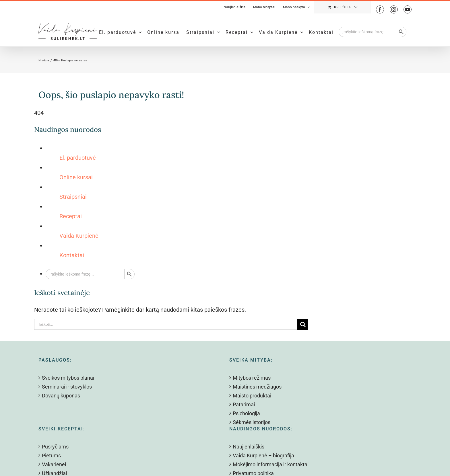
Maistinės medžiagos (257, 387)
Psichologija (246, 413)
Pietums (51, 455)
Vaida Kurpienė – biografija (263, 455)
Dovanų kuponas (61, 396)
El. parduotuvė (78, 158)
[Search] (303, 324)
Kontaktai (72, 255)
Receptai (71, 216)
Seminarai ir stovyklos (67, 387)
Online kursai (76, 177)
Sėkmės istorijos (252, 422)
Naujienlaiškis (249, 447)
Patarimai (244, 404)
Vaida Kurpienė (79, 236)
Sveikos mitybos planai (68, 378)
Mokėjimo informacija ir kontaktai (271, 464)
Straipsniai (73, 197)
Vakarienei (54, 464)
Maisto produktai (252, 396)
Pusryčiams (55, 447)
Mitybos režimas (252, 378)
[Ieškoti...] (166, 324)
